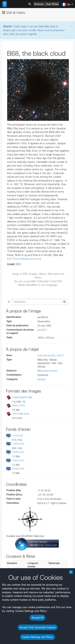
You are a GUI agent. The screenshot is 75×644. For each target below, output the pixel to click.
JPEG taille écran (21, 414)
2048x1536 (18, 469)
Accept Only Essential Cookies (38, 627)
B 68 (40, 355)
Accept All (37, 618)
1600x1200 (18, 452)
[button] (24, 402)
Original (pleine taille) (22, 397)
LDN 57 (60, 355)
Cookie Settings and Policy (37, 637)
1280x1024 (18, 444)
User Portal (52, 4)
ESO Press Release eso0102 (23, 259)
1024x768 (17, 436)
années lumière (50, 371)
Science (39, 4)
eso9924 (42, 330)
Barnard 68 (49, 355)
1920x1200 (18, 460)
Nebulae (41, 379)
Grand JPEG (18, 405)
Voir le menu (14, 13)
